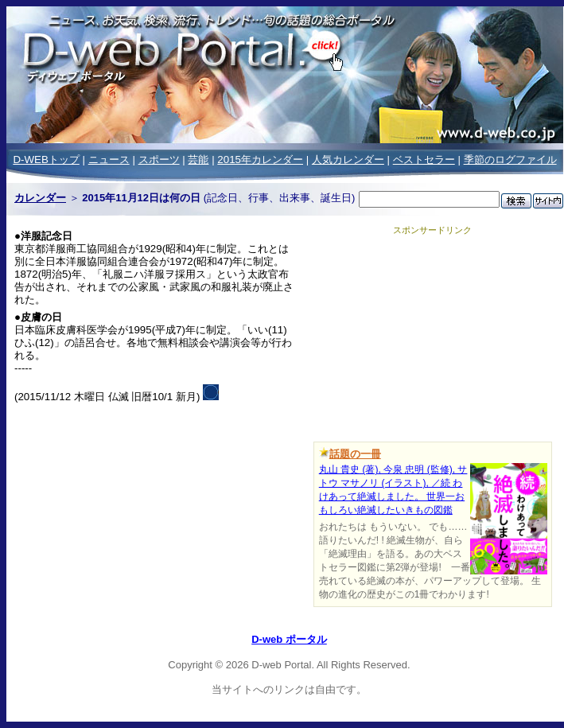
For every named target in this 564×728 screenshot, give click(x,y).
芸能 (198, 160)
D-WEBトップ (46, 160)
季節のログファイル (510, 160)
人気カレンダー (348, 160)
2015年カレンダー (260, 160)
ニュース (109, 160)
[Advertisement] (433, 336)
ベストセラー (424, 160)
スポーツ (159, 160)
